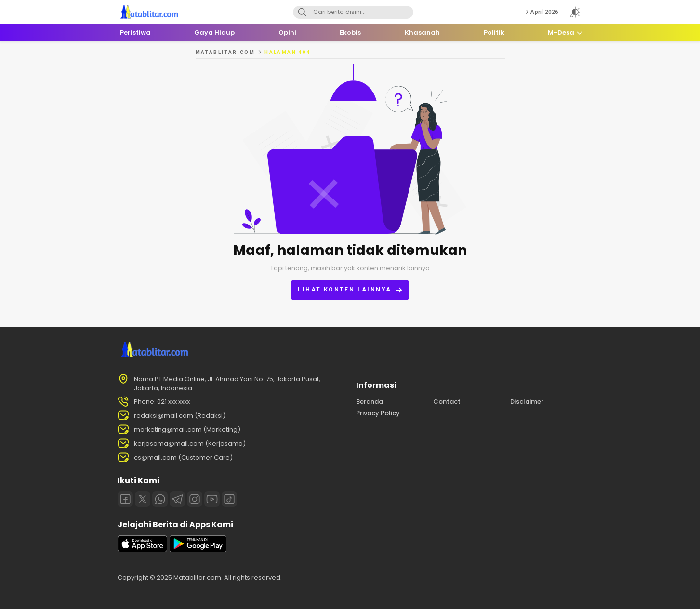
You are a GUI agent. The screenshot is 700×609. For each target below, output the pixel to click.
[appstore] (143, 550)
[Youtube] (212, 499)
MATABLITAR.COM (225, 52)
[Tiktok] (229, 499)
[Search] (302, 12)
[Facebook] (125, 499)
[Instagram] (195, 499)
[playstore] (198, 550)
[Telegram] (177, 499)
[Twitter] (143, 499)
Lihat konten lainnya (350, 290)
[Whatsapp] (160, 499)
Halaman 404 (287, 52)
